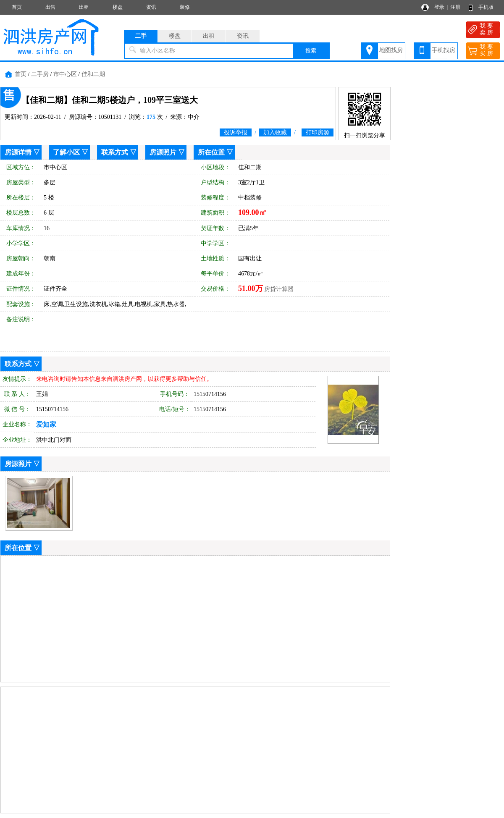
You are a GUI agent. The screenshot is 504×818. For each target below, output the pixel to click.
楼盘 (118, 7)
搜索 (311, 51)
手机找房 (444, 50)
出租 (84, 7)
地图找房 (391, 50)
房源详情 (18, 152)
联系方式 (115, 152)
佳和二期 (93, 74)
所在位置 (211, 152)
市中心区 (65, 74)
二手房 (40, 74)
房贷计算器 (279, 289)
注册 (455, 7)
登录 (439, 7)
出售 (50, 7)
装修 (185, 7)
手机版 (486, 7)
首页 (17, 7)
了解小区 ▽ (71, 152)
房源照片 (163, 152)
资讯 (151, 7)
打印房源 (318, 132)
